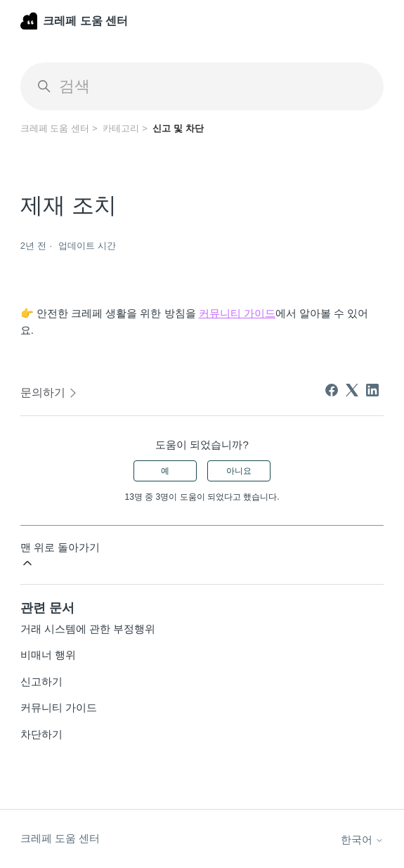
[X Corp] (352, 390)
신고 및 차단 (178, 128)
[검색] (202, 86)
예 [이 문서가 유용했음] (165, 471)
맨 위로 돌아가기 (60, 556)
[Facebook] (332, 390)
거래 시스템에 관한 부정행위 (88, 629)
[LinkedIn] (372, 390)
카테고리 (121, 128)
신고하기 (41, 681)
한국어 (362, 840)
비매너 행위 (48, 655)
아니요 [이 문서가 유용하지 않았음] (239, 471)
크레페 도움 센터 (55, 128)
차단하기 (41, 734)
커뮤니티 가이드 (59, 707)
